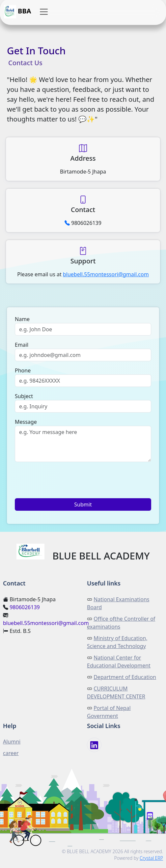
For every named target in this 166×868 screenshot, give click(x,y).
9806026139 (25, 607)
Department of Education (125, 677)
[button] (44, 12)
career (11, 753)
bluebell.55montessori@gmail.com (46, 623)
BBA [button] (17, 12)
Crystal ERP (151, 858)
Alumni (12, 742)
